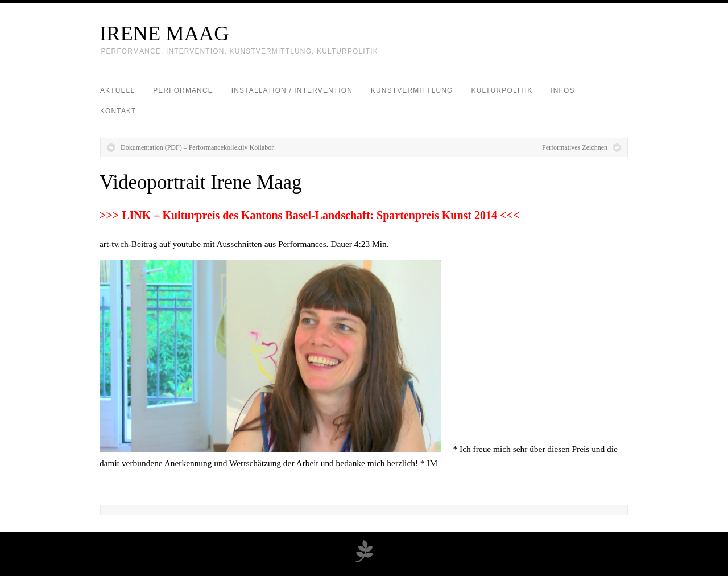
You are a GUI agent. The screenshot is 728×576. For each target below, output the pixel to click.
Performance (183, 90)
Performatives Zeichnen (575, 147)
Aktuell (117, 90)
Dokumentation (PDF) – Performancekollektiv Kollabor (197, 147)
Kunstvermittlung (412, 90)
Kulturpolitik (502, 90)
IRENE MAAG (164, 34)
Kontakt (118, 111)
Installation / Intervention (292, 90)
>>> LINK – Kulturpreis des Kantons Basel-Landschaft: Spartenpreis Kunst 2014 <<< (309, 215)
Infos (562, 90)
